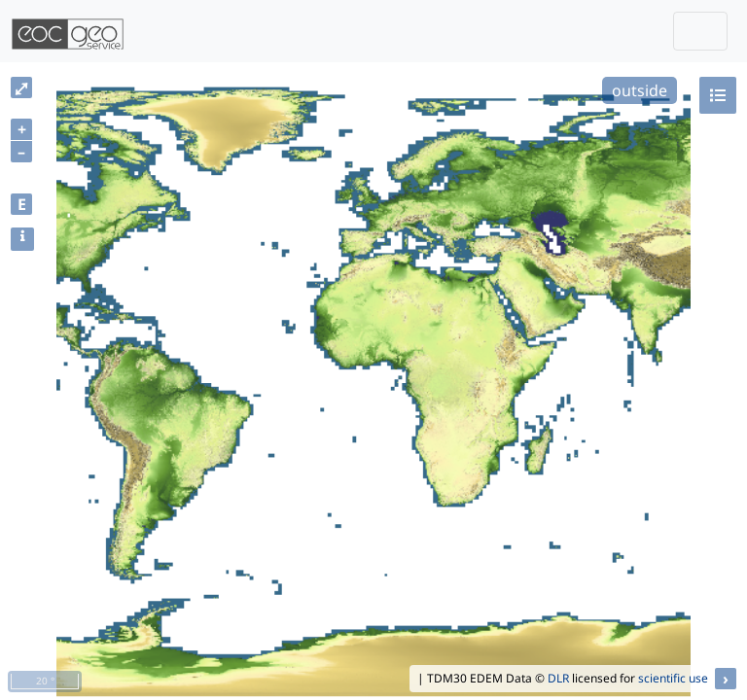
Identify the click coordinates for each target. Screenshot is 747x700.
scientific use (673, 678)
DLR (558, 678)
